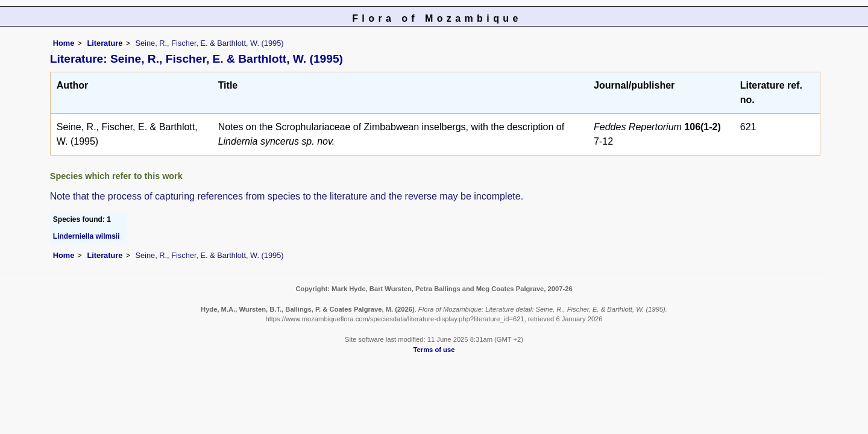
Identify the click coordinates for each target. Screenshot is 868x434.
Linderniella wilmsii (86, 236)
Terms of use (434, 350)
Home (64, 43)
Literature (105, 43)
